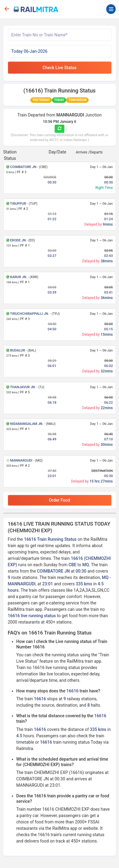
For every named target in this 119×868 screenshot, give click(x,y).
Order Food (59, 500)
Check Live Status (59, 68)
